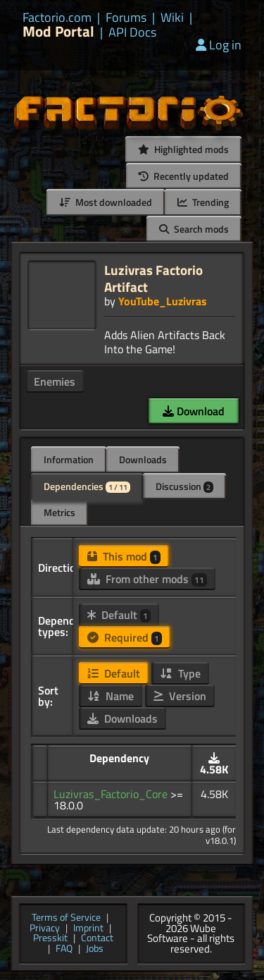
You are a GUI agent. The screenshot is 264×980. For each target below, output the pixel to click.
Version (180, 696)
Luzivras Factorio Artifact (153, 278)
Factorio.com (57, 18)
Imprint (88, 929)
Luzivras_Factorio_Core (112, 794)
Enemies (55, 381)
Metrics (59, 512)
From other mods (147, 579)
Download (194, 411)
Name (111, 696)
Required (125, 637)
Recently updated (184, 176)
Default (119, 615)
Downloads (143, 459)
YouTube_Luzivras (163, 301)
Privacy (45, 929)
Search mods (194, 229)
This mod (124, 556)
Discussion (184, 486)
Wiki (172, 18)
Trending (203, 202)
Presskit (50, 939)
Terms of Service (66, 918)
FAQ (64, 949)
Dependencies (87, 486)
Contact (97, 939)
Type (180, 673)
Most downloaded (106, 202)
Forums (126, 18)
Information (69, 459)
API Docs (132, 32)
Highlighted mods (183, 149)
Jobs (95, 949)
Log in (219, 45)
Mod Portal (58, 31)
